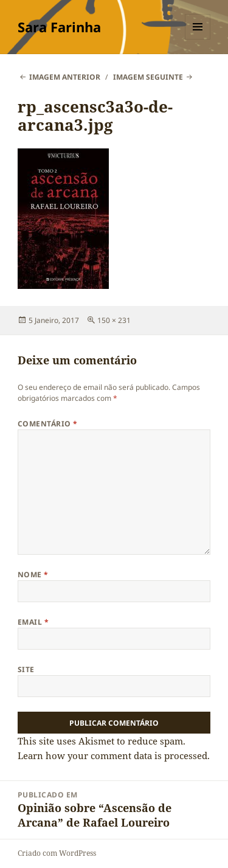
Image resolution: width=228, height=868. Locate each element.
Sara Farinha (59, 27)
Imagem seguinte (148, 77)
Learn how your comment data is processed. (114, 755)
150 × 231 (114, 320)
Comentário (48, 424)
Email (33, 622)
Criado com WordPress (57, 853)
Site (26, 669)
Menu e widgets (198, 39)
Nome (33, 575)
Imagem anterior (65, 77)
